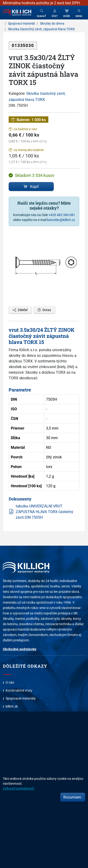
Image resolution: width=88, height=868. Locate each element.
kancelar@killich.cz (61, 220)
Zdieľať (20, 310)
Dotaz (44, 310)
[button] (55, 13)
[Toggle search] (41, 13)
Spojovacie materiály (21, 698)
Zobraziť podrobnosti (19, 788)
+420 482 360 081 (62, 215)
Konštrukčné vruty (19, 690)
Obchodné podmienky (20, 649)
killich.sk (12, 706)
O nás (10, 682)
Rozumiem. (73, 797)
